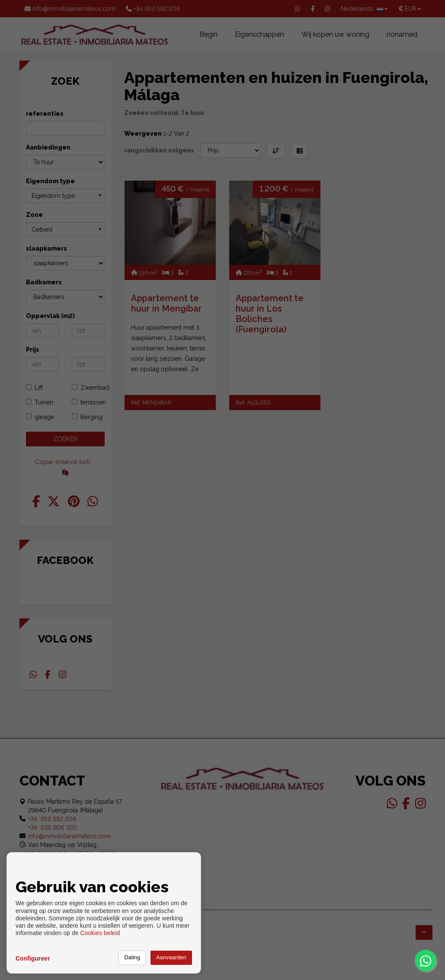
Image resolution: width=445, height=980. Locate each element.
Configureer (33, 958)
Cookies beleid (100, 933)
